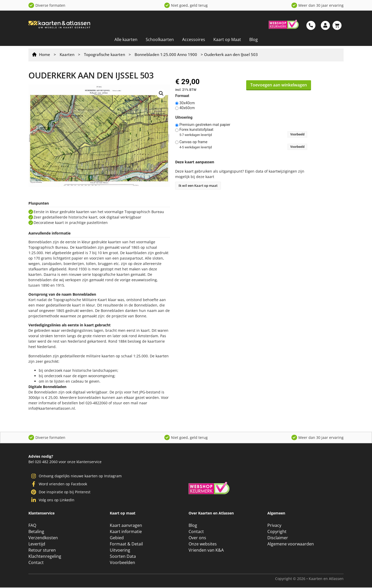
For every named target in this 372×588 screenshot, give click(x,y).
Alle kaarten (126, 39)
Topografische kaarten (104, 54)
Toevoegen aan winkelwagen (279, 85)
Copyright (277, 532)
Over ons (197, 538)
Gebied (117, 538)
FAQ (32, 526)
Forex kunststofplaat (196, 130)
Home (45, 54)
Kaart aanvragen (126, 526)
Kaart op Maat (227, 39)
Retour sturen (42, 551)
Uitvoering (184, 118)
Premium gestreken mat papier (205, 125)
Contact (36, 563)
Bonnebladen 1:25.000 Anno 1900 (166, 54)
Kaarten (67, 54)
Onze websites (203, 544)
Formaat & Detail (126, 544)
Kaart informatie (126, 532)
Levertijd (37, 544)
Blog (254, 39)
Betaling (36, 532)
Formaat (182, 96)
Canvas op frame (193, 142)
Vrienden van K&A (206, 551)
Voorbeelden (122, 563)
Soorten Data (123, 557)
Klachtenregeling (45, 557)
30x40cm (187, 103)
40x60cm (187, 108)
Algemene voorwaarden (291, 544)
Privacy (274, 526)
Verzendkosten (43, 538)
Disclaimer (278, 538)
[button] (161, 93)
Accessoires (194, 39)
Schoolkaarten (160, 39)
